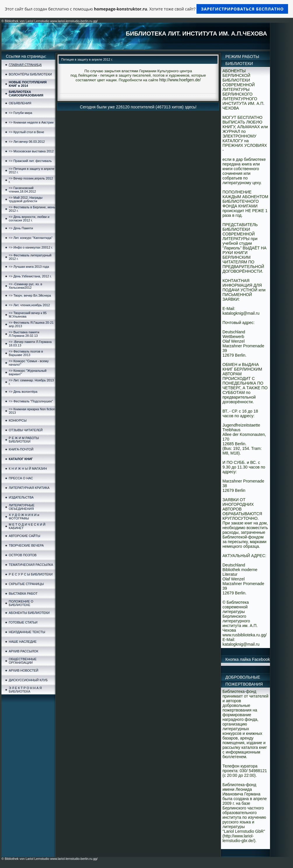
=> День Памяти (21, 228)
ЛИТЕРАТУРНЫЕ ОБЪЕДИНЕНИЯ (22, 507)
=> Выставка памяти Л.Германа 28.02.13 (24, 334)
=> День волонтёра (23, 392)
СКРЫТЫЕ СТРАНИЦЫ (26, 584)
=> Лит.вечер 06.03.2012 (27, 142)
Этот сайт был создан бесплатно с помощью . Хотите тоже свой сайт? (147, 9)
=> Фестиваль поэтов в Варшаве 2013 (26, 353)
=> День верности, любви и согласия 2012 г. (29, 219)
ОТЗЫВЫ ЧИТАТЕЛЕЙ (26, 430)
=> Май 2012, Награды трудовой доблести (26, 199)
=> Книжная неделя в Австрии (31, 122)
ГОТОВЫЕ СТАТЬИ (23, 622)
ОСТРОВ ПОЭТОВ (23, 555)
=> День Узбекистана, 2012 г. (30, 276)
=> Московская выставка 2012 (31, 151)
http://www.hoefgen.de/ (180, 80)
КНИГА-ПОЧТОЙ (21, 449)
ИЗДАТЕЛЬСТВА (21, 497)
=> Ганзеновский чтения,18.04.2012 (22, 190)
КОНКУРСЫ (18, 420)
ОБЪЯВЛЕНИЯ (20, 103)
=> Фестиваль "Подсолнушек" (31, 401)
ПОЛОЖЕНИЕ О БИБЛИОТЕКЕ (21, 603)
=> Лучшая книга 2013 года (29, 267)
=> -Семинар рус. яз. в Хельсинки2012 (26, 286)
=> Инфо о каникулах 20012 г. (31, 247)
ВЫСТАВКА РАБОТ (23, 594)
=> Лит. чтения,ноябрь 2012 (29, 305)
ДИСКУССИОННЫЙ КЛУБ (28, 680)
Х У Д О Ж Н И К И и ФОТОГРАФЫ (24, 517)
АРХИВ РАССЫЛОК (23, 651)
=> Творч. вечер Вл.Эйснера (30, 295)
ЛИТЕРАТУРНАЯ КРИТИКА (29, 488)
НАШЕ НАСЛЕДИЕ (23, 642)
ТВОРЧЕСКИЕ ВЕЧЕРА (26, 545)
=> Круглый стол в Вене (26, 132)
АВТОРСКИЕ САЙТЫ (24, 536)
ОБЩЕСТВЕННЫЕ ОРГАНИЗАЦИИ (23, 661)
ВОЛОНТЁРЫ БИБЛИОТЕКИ (30, 74)
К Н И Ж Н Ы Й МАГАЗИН (28, 469)
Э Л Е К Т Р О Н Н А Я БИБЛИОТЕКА (25, 690)
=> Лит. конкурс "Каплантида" (31, 238)
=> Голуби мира (21, 113)
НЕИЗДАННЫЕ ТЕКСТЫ (27, 632)
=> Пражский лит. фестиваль (30, 161)
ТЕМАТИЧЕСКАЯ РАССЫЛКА (31, 565)
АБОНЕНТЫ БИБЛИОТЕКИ (29, 613)
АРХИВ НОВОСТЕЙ (23, 670)
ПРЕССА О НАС (21, 478)
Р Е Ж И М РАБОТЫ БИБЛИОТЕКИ (24, 440)
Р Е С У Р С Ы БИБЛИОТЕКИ (31, 574)
